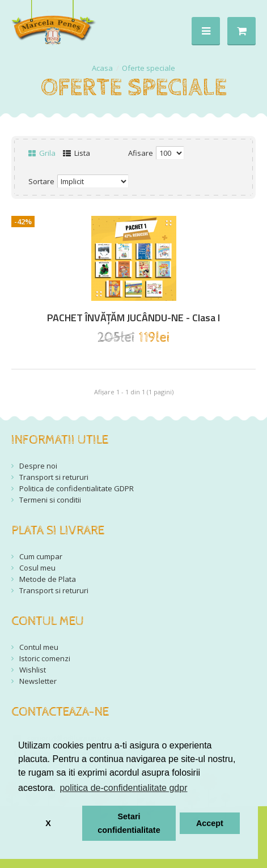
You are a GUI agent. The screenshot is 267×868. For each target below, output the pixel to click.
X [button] (48, 823)
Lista (77, 153)
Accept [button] (210, 823)
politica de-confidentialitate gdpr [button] (123, 788)
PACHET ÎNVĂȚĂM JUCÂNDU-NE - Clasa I (133, 318)
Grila (42, 153)
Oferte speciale (149, 68)
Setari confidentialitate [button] (129, 823)
